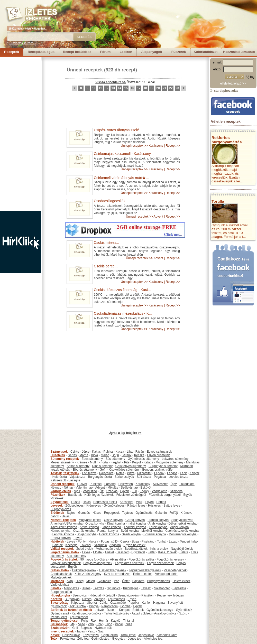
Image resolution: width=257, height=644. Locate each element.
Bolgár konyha (87, 534)
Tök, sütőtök (78, 606)
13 (113, 88)
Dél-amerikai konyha (182, 524)
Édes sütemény (92, 459)
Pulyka (108, 452)
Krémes (82, 462)
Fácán (140, 452)
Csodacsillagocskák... (111, 201)
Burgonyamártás (159, 581)
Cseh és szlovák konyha (182, 531)
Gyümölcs (104, 581)
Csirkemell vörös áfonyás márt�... (121, 178)
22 (171, 88)
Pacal (119, 624)
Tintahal (128, 621)
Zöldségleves (75, 506)
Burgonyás (72, 599)
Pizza (131, 473)
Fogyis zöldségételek (98, 563)
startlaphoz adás (224, 91)
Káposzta (78, 603)
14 (119, 88)
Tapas (81, 631)
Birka (94, 455)
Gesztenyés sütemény (131, 466)
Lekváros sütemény (175, 459)
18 (145, 88)
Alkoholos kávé (167, 635)
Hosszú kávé (71, 635)
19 (152, 88)
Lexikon (126, 52)
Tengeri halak (189, 542)
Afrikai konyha (89, 527)
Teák (54, 639)
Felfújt (174, 513)
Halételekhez (181, 581)
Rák (93, 621)
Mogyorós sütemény (170, 462)
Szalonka (176, 491)
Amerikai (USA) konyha (67, 524)
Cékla (103, 603)
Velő (91, 624)
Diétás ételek (60, 570)
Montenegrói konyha (183, 534)
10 (94, 88)
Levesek (57, 506)
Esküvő (146, 488)
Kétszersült (58, 480)
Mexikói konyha (152, 531)
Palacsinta (106, 473)
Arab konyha (157, 524)
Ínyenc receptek (62, 631)
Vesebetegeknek (175, 570)
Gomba (125, 606)
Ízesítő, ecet (59, 617)
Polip (85, 621)
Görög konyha (135, 520)
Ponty (82, 542)
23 (177, 88)
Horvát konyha (109, 534)
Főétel (109, 552)
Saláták (58, 545)
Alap (70, 581)
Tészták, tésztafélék (65, 473)
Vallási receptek (62, 549)
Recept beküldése (77, 52)
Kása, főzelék (167, 552)
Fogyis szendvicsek (160, 563)
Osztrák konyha (84, 531)
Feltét (152, 552)
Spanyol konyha (182, 520)
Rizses (87, 599)
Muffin (94, 462)
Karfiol (146, 603)
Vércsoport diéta (166, 574)
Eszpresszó (91, 635)
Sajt (101, 631)
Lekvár (99, 610)
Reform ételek (143, 574)
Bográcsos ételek (105, 502)
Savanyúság (60, 603)
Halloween (126, 484)
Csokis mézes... (107, 242)
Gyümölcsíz (184, 610)
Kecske (139, 455)
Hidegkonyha (60, 595)
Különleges (131, 588)
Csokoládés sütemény (124, 470)
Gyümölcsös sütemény (143, 459)
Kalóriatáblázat (206, 52)
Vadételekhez (60, 585)
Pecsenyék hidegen (171, 595)
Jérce (86, 452)
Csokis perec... (106, 266)
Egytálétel (138, 552)
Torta (104, 462)
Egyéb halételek (135, 545)
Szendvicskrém (128, 595)
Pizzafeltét (144, 473)
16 (132, 88)
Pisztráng (148, 542)
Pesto (91, 631)
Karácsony (156, 146)
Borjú (115, 455)
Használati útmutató (239, 52)
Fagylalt (116, 462)
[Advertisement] (21, 134)
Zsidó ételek (85, 549)
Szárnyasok (59, 452)
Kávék (55, 635)
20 (158, 88)
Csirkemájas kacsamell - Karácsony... (124, 154)
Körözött (109, 595)
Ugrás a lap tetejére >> (125, 433)
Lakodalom (187, 484)
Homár (104, 621)
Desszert (122, 552)
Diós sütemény (102, 466)
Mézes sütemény (62, 462)
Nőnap (68, 488)
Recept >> (173, 146)
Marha (84, 455)
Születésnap (129, 488)
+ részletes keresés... (22, 43)
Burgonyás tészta (100, 477)
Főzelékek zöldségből (131, 495)
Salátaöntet (162, 588)
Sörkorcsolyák (124, 477)
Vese (82, 624)
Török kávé (128, 635)
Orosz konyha (95, 524)
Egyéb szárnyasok (159, 452)
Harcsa (93, 542)
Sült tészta (144, 477)
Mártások (57, 581)
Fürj (134, 491)
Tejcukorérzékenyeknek (145, 570)
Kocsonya (127, 502)
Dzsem (111, 610)
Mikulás (113, 488)
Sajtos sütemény (78, 466)
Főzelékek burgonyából (165, 495)
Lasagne (75, 480)
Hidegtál (95, 595)
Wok (139, 502)
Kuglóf (136, 462)
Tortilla (218, 201)
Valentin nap (84, 488)
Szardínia (100, 545)
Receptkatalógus (41, 52)
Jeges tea (135, 639)
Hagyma (159, 603)
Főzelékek (58, 495)
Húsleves (154, 506)
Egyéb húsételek (158, 455)
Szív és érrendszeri (117, 574)
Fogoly (144, 491)
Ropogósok (112, 513)
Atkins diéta (118, 559)
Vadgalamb (160, 491)
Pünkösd (96, 484)
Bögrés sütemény (85, 470)
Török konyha (158, 527)
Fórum (105, 52)
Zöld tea (83, 639)
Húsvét (82, 484)
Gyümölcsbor (79, 617)
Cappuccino (110, 635)
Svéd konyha (130, 531)
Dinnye (94, 606)
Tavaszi (146, 588)
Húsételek (58, 455)
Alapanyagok (152, 52)
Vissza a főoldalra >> (111, 82)
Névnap (56, 488)
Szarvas (112, 491)
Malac (105, 455)
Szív (99, 624)
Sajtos (71, 513)
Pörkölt (161, 502)
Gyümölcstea (100, 639)
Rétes (120, 473)
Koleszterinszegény (88, 574)
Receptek (12, 52)
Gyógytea (119, 639)
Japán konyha (111, 527)
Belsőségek (59, 624)
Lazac (173, 542)
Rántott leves (136, 506)
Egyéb (125, 491)
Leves (71, 542)
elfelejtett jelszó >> (233, 83)
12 (107, 88)
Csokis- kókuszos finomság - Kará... (122, 290)
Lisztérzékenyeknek (112, 570)
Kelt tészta (60, 477)
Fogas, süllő (109, 542)
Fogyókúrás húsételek (66, 563)
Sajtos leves (172, 506)
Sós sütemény (115, 459)
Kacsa (120, 452)
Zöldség (100, 599)
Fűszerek (179, 52)
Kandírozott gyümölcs (86, 613)
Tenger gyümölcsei (65, 621)
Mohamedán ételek (109, 549)
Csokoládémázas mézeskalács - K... (123, 313)
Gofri (103, 470)
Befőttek (138, 610)
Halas (87, 502)
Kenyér (195, 473)
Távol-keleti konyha (64, 527)
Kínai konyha (116, 524)
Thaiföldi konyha (135, 527)
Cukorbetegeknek (84, 570)
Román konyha (108, 531)
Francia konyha (158, 520)
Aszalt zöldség (141, 613)
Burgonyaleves (61, 509)
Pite (127, 462)
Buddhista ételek (136, 549)
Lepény (159, 473)
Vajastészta (77, 477)
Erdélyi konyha (61, 538)
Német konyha (61, 531)
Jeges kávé (146, 635)
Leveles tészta (178, 477)
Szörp (183, 613)
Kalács (148, 462)
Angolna (115, 545)
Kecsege (72, 545)
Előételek (57, 513)
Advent (158, 217)
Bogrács (86, 628)
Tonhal (162, 542)
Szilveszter (160, 484)
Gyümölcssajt (60, 613)
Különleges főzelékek (99, 495)
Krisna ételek (159, 549)
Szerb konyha (131, 534)
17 (139, 88)
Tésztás (98, 588)
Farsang (110, 484)
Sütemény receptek (65, 459)
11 (100, 88)
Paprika (134, 603)
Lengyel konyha (63, 534)
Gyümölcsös (144, 513)
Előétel (98, 552)
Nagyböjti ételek (182, 549)
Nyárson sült (103, 628)
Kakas (97, 452)
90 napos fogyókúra (94, 559)
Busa (135, 542)
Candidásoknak (61, 574)
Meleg (91, 581)
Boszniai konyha (155, 534)
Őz (102, 491)
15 (126, 88)
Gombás (84, 513)
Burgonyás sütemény (163, 466)
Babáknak (75, 495)
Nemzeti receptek (63, 520)
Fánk (183, 473)
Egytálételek (60, 502)
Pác (117, 581)
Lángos (172, 473)
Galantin (161, 513)
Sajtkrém (138, 581)
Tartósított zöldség (117, 613)
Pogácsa (160, 477)
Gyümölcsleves (114, 506)
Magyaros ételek (90, 520)
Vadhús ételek (61, 491)
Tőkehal (86, 545)
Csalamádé (118, 603)
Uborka (92, 603)
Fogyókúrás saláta (141, 559)
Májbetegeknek (61, 577)
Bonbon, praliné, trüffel (158, 470)
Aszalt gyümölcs (165, 613)
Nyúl (77, 491)
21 (164, 88)
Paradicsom (109, 606)
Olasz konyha (113, 520)
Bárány (126, 455)
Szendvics (80, 595)
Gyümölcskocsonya (160, 610)
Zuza (129, 624)
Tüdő (109, 624)
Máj (73, 624)
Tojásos (128, 513)
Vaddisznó (90, 491)
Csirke (75, 452)
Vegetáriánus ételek (65, 552)
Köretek (56, 599)
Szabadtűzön (60, 628)
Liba (130, 452)
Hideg (80, 581)
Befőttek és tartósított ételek (71, 610)
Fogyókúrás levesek (170, 559)
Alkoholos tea (153, 639)
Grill (75, 628)
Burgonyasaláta (61, 592)
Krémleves (94, 506)
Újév (173, 484)
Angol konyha (180, 527)
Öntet (126, 581)
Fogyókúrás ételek (64, 559)
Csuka (125, 542)
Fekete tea (67, 639)
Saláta (184, 552)
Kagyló (116, 621)
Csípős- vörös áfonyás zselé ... (118, 130)
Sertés (72, 455)
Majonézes (71, 588)
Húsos (76, 502)
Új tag (250, 77)
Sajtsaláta (179, 588)
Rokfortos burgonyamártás (227, 140)
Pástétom (148, 595)
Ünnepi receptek (85, 70)
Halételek (57, 542)
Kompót (124, 610)
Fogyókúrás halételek (130, 563)
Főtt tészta (89, 473)
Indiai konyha (137, 524)
